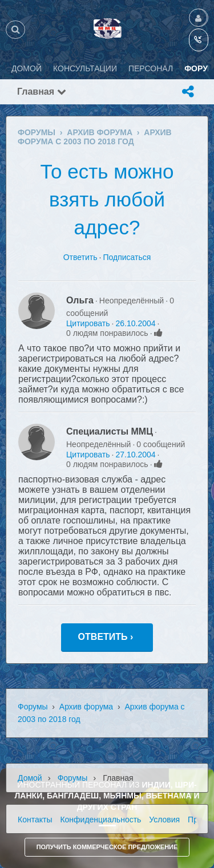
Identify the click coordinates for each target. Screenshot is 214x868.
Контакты (35, 820)
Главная (42, 92)
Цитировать (88, 323)
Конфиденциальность (100, 820)
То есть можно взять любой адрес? (107, 199)
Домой (30, 778)
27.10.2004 (135, 455)
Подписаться (127, 257)
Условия (164, 820)
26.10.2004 (135, 323)
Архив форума (86, 707)
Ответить (80, 257)
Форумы (33, 707)
